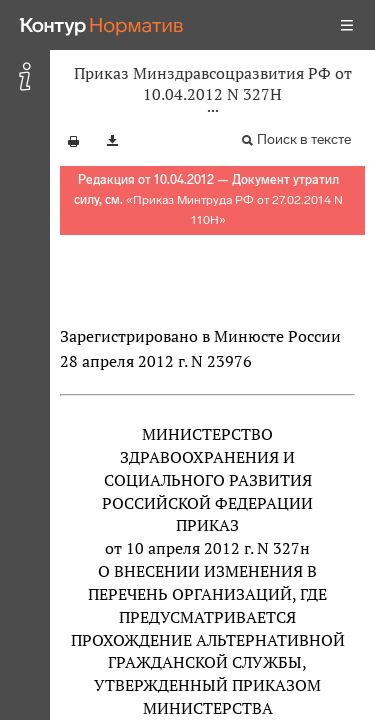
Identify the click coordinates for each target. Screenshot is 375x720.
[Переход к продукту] (102, 25)
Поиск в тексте (304, 139)
